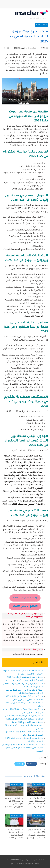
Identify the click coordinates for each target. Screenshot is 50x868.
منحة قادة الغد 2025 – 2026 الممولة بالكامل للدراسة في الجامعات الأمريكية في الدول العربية (22, 748)
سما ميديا (15, 864)
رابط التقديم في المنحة (25, 598)
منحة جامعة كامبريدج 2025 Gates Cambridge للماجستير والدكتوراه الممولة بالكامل (24, 726)
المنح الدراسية (42, 25)
